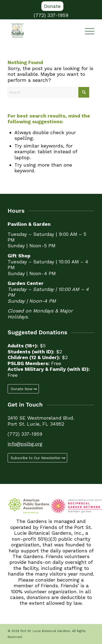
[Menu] (87, 31)
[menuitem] (52, 6)
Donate (52, 6)
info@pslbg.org (25, 444)
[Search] (48, 92)
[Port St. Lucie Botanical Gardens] (42, 31)
